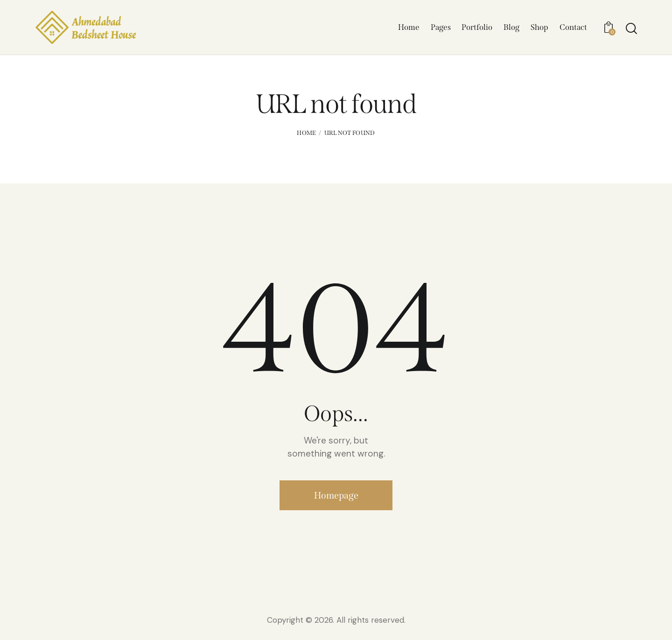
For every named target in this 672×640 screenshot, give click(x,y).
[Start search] (631, 29)
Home (306, 135)
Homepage (336, 497)
